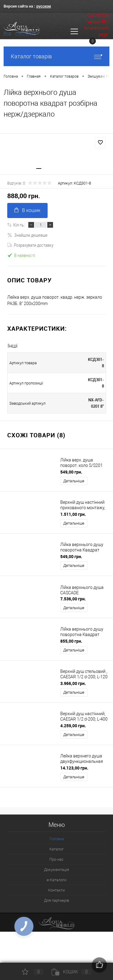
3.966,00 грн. (73, 683)
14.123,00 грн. (74, 768)
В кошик (27, 210)
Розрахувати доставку (30, 245)
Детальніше (74, 481)
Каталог (56, 849)
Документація (56, 870)
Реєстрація (26, 33)
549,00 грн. (71, 472)
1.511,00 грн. (73, 514)
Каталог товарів (56, 56)
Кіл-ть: (19, 225)
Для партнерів (56, 900)
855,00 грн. (71, 641)
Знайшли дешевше (27, 235)
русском (44, 6)
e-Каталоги (56, 880)
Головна (57, 839)
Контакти (56, 890)
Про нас (56, 859)
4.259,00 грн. (73, 726)
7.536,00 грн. (73, 599)
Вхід (7, 33)
